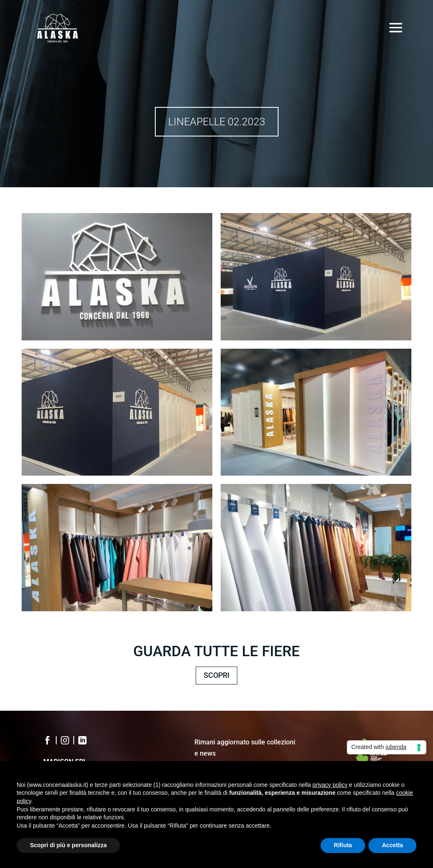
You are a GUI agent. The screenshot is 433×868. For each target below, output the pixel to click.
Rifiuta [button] (343, 845)
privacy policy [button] (330, 785)
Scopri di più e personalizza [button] (68, 845)
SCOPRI (216, 675)
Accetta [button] (392, 845)
